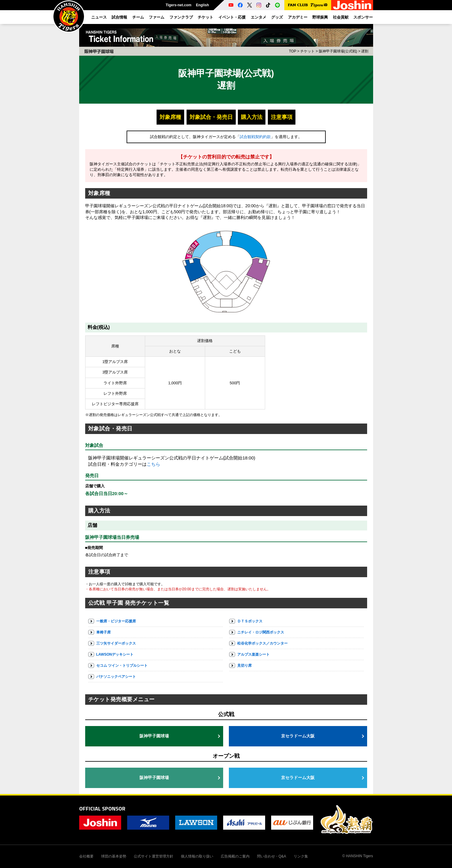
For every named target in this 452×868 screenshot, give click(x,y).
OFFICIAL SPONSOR (102, 809)
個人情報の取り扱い (197, 856)
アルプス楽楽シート (253, 654)
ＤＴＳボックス (250, 621)
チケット (307, 51)
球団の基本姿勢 (114, 856)
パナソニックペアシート (116, 677)
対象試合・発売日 (211, 117)
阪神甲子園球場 (154, 736)
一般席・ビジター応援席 (116, 621)
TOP (292, 51)
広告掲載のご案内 (235, 856)
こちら (153, 464)
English (202, 5)
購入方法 (252, 117)
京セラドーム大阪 (298, 736)
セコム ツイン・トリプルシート (122, 666)
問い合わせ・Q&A (272, 856)
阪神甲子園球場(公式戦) (338, 51)
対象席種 (170, 117)
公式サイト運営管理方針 (154, 856)
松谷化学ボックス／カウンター (262, 643)
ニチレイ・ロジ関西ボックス (261, 632)
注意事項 (282, 117)
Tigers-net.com (178, 5)
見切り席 (244, 666)
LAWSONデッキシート (115, 654)
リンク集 (301, 856)
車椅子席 (103, 632)
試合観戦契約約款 (255, 137)
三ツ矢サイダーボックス (116, 643)
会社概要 (86, 856)
